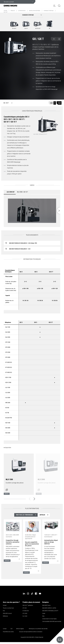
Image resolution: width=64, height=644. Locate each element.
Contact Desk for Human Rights (49, 619)
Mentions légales (20, 629)
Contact (5, 605)
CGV (11, 629)
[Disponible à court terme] (52, 103)
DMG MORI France (46, 605)
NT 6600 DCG (26, 611)
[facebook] (36, 594)
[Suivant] (34, 499)
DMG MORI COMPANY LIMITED (49, 608)
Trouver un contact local (8, 608)
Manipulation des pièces (35, 11)
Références (5, 616)
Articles (44, 515)
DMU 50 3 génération (28, 605)
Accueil (6, 11)
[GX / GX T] (8, 103)
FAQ (4, 611)
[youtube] (40, 594)
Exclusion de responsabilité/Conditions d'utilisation (31, 632)
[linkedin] (24, 594)
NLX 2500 (25, 616)
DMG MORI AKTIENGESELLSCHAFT (50, 611)
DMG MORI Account (7, 613)
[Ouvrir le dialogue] (19, 473)
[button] (54, 6)
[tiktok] (32, 594)
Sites (43, 616)
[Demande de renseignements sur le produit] (59, 103)
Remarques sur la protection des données (38, 629)
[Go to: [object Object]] (13, 527)
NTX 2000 (25, 613)
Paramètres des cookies (8, 632)
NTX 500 (25, 608)
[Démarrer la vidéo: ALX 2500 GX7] (32, 211)
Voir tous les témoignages (26, 515)
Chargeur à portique (49, 11)
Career (44, 613)
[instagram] (28, 594)
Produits (13, 11)
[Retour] (30, 499)
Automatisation (22, 11)
